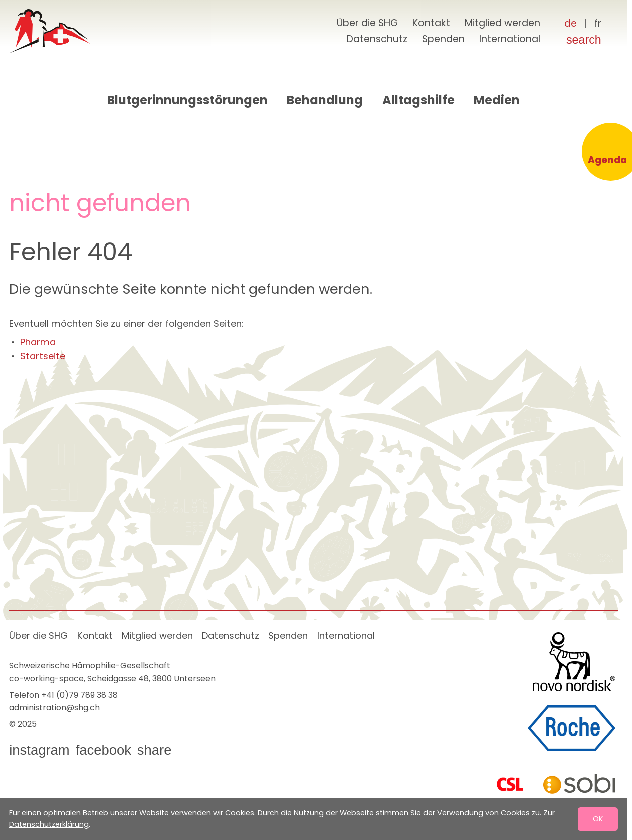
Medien (497, 100)
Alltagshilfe (418, 100)
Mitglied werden (502, 23)
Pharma (38, 342)
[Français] (598, 24)
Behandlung (325, 100)
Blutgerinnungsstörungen (187, 100)
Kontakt (431, 23)
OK (598, 819)
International (510, 39)
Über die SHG (367, 23)
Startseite (43, 356)
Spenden (443, 39)
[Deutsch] (570, 24)
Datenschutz (377, 39)
